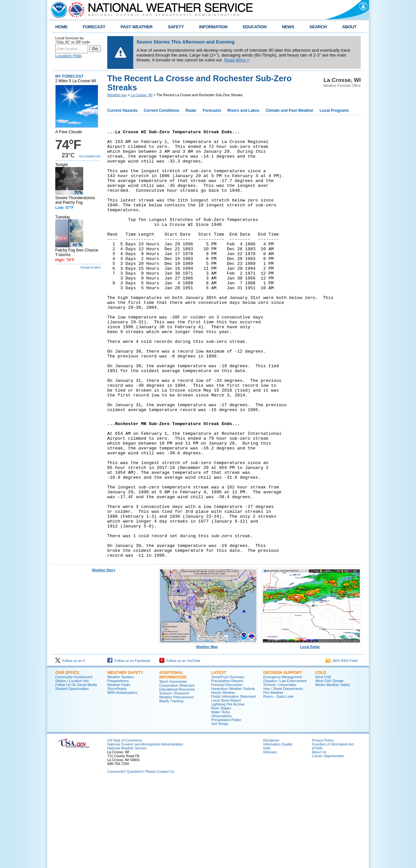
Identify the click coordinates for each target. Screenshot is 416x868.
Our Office (67, 758)
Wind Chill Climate (329, 766)
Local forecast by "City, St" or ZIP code (73, 40)
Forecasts (212, 110)
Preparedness (118, 766)
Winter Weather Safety (333, 770)
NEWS (288, 27)
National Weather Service (127, 833)
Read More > (237, 60)
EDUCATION (255, 27)
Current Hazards (122, 110)
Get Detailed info (90, 156)
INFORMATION (213, 27)
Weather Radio (119, 770)
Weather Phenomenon (176, 782)
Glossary (270, 837)
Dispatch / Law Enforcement (285, 766)
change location (91, 267)
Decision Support (283, 758)
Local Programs (334, 110)
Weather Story (104, 655)
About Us (319, 837)
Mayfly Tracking (171, 786)
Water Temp (221, 797)
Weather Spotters (121, 762)
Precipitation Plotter (226, 805)
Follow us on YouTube (180, 745)
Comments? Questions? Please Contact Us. (141, 856)
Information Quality (278, 829)
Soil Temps (220, 809)
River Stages (221, 793)
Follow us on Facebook (129, 745)
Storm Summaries (173, 766)
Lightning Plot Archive (228, 789)
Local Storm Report (226, 785)
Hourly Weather (223, 777)
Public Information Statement (234, 781)
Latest (219, 758)
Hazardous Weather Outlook (233, 773)
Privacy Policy (323, 825)
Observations (221, 801)
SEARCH (318, 27)
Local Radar (311, 730)
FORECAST (94, 27)
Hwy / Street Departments (283, 773)
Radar (191, 110)
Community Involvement (74, 762)
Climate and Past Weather (289, 110)
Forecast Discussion (227, 770)
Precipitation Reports (227, 766)
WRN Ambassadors (122, 777)
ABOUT (349, 27)
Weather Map (208, 730)
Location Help (69, 56)
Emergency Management (283, 762)
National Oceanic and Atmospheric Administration (145, 829)
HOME (61, 27)
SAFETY (176, 27)
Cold (321, 758)
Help (267, 833)
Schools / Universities (280, 770)
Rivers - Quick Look (278, 781)
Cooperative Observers (177, 770)
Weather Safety (125, 758)
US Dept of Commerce (125, 825)
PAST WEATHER (136, 27)
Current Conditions (161, 110)
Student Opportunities (72, 773)
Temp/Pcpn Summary (228, 762)
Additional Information (173, 760)
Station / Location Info (72, 766)
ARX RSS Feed (342, 745)
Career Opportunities (328, 841)
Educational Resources (177, 774)
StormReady (117, 773)
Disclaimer (271, 825)
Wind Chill (323, 762)
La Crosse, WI (142, 95)
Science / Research (174, 778)
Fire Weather (273, 777)
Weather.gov (117, 95)
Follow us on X (70, 745)
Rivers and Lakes (243, 110)
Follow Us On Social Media (76, 770)
